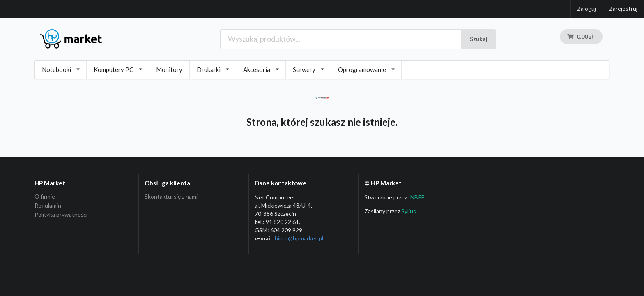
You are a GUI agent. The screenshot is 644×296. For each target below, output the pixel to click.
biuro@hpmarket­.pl (299, 238)
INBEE (416, 197)
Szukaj (479, 39)
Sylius (409, 211)
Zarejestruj (623, 8)
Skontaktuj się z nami (171, 197)
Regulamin (48, 205)
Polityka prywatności (61, 214)
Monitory (169, 69)
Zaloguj (586, 8)
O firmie (45, 197)
